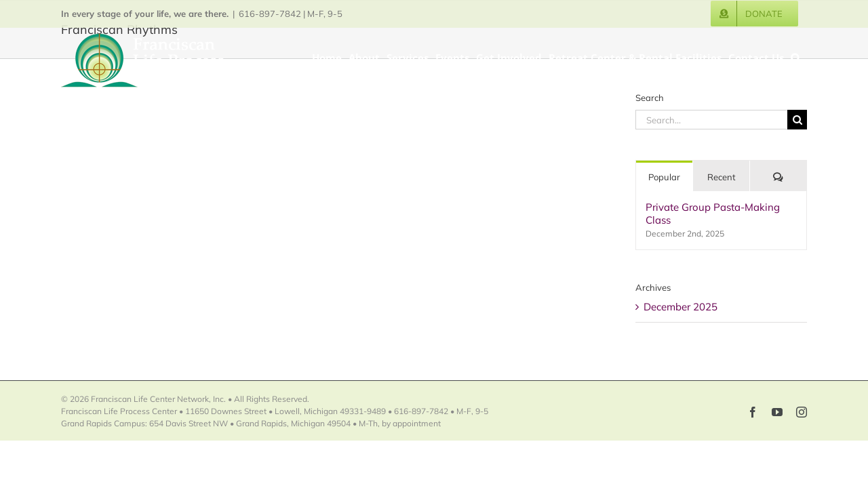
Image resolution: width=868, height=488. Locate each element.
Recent (722, 177)
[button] (802, 57)
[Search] (797, 120)
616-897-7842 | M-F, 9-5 (291, 14)
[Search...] (711, 120)
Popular (664, 177)
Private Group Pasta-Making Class (713, 213)
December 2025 (680, 307)
